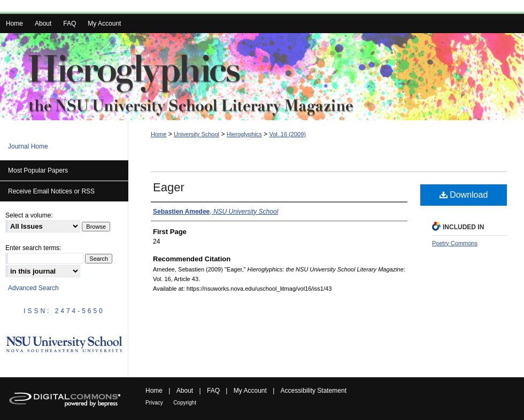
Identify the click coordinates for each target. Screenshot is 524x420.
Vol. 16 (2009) (287, 134)
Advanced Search (33, 288)
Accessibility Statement (314, 391)
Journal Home (28, 146)
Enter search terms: (33, 248)
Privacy (154, 403)
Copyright (185, 403)
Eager (169, 187)
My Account (250, 391)
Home (159, 134)
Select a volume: (29, 215)
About (185, 391)
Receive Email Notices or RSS (51, 191)
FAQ (213, 391)
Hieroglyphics (244, 134)
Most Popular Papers (38, 170)
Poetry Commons (455, 243)
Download (464, 195)
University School (196, 134)
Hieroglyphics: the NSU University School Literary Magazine (262, 77)
